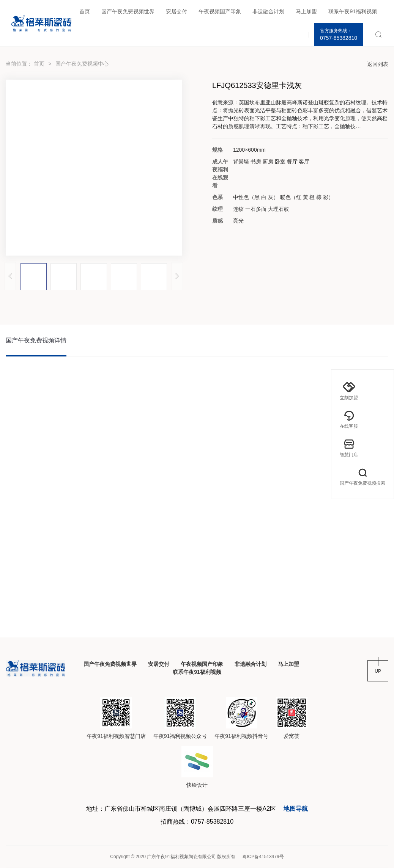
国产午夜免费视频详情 (36, 340)
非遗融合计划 (268, 11)
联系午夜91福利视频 (353, 11)
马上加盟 (306, 11)
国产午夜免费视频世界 (128, 11)
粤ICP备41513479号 (263, 857)
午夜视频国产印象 (220, 11)
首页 (85, 11)
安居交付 (177, 11)
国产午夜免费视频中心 (82, 64)
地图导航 (296, 809)
